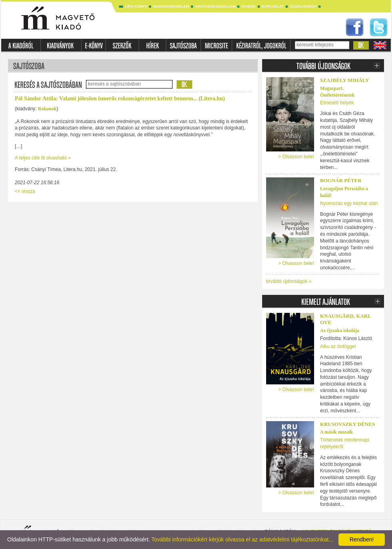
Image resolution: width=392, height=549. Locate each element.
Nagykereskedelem (215, 6)
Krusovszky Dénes (347, 424)
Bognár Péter (341, 180)
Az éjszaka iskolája (340, 330)
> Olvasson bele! (296, 157)
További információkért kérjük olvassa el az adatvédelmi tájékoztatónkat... (242, 539)
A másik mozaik (336, 432)
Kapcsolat (273, 6)
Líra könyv (136, 6)
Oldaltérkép (303, 6)
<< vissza (25, 191)
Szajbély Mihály (344, 80)
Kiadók (249, 6)
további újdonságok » (289, 281)
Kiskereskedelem (171, 6)
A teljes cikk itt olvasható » (43, 158)
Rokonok (47, 109)
